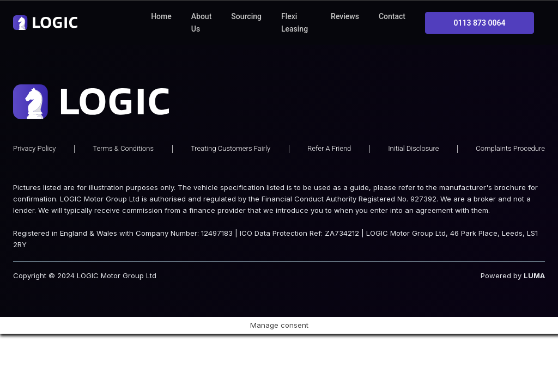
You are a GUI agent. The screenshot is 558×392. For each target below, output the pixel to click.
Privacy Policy (34, 127)
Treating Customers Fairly (231, 127)
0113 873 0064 (480, 23)
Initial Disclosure (413, 127)
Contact (392, 16)
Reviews (345, 16)
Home (161, 16)
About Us (202, 23)
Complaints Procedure (510, 127)
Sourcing (246, 16)
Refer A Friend (329, 127)
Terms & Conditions (123, 127)
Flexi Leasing (295, 23)
